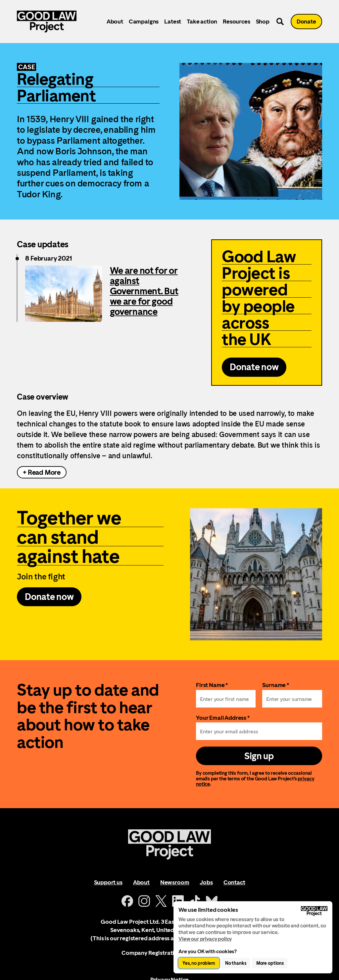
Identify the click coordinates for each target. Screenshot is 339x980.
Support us (108, 882)
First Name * (212, 685)
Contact (234, 882)
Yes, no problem (199, 963)
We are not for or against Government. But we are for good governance (144, 291)
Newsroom (175, 882)
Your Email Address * (223, 718)
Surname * (276, 685)
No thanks (236, 963)
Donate (306, 21)
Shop (263, 21)
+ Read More (42, 472)
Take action (202, 21)
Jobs (206, 882)
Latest (173, 21)
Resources (236, 21)
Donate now (254, 367)
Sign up (259, 756)
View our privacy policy (205, 939)
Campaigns (144, 21)
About (115, 21)
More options (270, 963)
